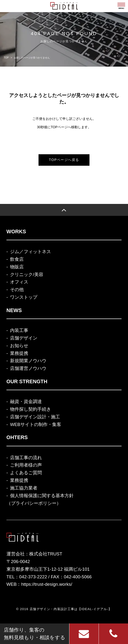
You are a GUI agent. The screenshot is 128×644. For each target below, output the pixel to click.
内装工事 (19, 330)
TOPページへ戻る (64, 160)
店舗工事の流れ (26, 458)
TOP (6, 58)
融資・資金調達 (26, 402)
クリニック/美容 (27, 274)
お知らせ (19, 346)
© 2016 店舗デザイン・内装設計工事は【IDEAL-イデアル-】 (64, 609)
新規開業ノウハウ (28, 361)
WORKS (16, 232)
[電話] (113, 634)
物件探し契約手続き (31, 409)
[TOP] (64, 210)
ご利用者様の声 (26, 465)
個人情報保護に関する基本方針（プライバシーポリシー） (40, 499)
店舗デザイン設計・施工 (35, 417)
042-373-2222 (33, 577)
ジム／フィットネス (31, 252)
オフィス (19, 282)
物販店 (17, 267)
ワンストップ (24, 297)
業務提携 (19, 353)
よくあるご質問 (26, 473)
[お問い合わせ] (84, 634)
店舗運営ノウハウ (28, 368)
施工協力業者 (24, 488)
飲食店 (17, 259)
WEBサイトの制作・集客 (36, 424)
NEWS (14, 310)
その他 (17, 290)
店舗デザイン (24, 338)
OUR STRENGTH (27, 382)
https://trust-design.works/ (47, 584)
